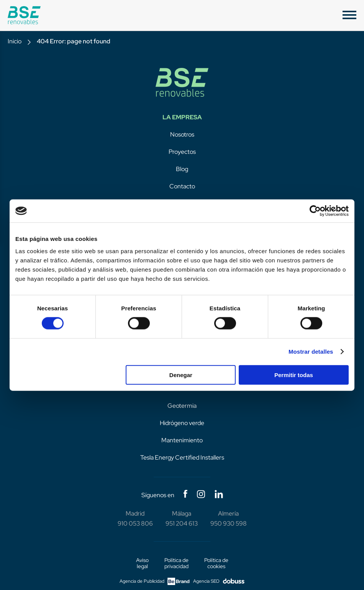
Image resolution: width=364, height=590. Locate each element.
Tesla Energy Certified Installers (182, 457)
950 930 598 (229, 523)
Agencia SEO (219, 581)
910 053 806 (135, 523)
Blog (182, 169)
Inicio (15, 41)
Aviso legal (142, 563)
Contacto (182, 186)
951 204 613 (182, 523)
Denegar (181, 375)
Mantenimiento (182, 440)
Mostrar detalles (311, 352)
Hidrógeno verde (182, 423)
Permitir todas (294, 375)
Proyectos (182, 152)
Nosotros (182, 134)
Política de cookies (216, 563)
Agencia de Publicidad (155, 581)
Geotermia (182, 406)
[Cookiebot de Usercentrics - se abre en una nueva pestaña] (315, 211)
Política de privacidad (176, 563)
